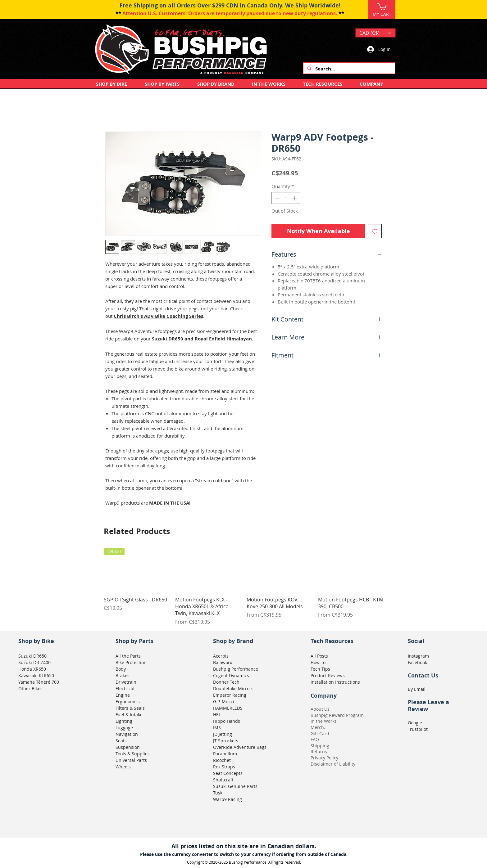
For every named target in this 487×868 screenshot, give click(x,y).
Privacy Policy (324, 758)
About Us (320, 709)
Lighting (124, 721)
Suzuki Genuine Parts (235, 786)
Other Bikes (30, 688)
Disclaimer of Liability (333, 764)
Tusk (218, 793)
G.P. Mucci (224, 702)
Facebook (417, 662)
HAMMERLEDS (228, 708)
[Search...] (348, 69)
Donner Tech (226, 682)
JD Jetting (223, 734)
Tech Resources (332, 641)
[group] (243, 587)
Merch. (318, 727)
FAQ (315, 739)
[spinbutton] (286, 198)
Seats (121, 741)
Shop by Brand (233, 641)
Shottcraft (223, 780)
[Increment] (295, 198)
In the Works (324, 721)
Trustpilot (418, 729)
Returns (319, 751)
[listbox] (375, 33)
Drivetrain (126, 682)
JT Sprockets (226, 741)
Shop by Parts (134, 641)
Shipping (320, 746)
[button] (382, 6)
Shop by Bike (36, 641)
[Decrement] (277, 198)
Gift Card (320, 733)
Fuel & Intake (129, 715)
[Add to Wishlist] (375, 231)
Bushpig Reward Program (337, 715)
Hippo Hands (227, 721)
